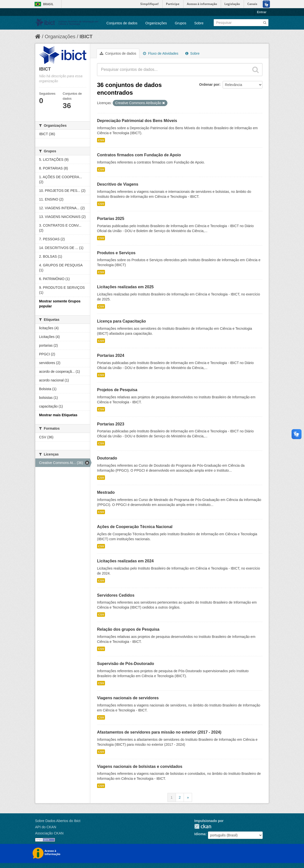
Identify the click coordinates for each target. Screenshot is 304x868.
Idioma (200, 834)
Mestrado (106, 492)
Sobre (199, 23)
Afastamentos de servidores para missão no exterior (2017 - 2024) (159, 732)
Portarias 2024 (111, 355)
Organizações (156, 23)
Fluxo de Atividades (161, 53)
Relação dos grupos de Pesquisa (128, 629)
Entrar (262, 12)
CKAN (203, 826)
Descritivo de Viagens (118, 184)
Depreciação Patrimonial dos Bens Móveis (137, 121)
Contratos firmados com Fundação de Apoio (139, 155)
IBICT (86, 37)
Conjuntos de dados (122, 23)
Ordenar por (209, 84)
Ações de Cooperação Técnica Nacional (135, 527)
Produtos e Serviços (116, 253)
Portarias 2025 (111, 219)
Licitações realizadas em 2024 (125, 561)
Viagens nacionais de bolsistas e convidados (140, 766)
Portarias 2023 (111, 424)
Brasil (48, 4)
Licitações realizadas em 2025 (125, 287)
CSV (101, 140)
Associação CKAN (49, 833)
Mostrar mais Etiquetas (58, 415)
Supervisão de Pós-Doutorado (126, 664)
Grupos (181, 23)
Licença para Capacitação (122, 321)
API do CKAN (46, 827)
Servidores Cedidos (116, 595)
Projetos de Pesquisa (117, 390)
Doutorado (107, 458)
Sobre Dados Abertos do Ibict (58, 821)
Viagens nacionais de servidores (128, 698)
